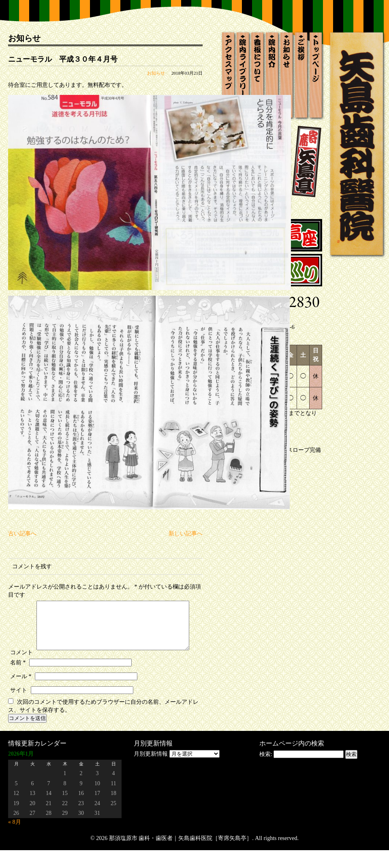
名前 (18, 680)
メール (21, 694)
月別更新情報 (151, 772)
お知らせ (156, 73)
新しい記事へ (186, 534)
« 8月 (15, 840)
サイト (19, 708)
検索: (266, 772)
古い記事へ (22, 534)
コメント (21, 603)
